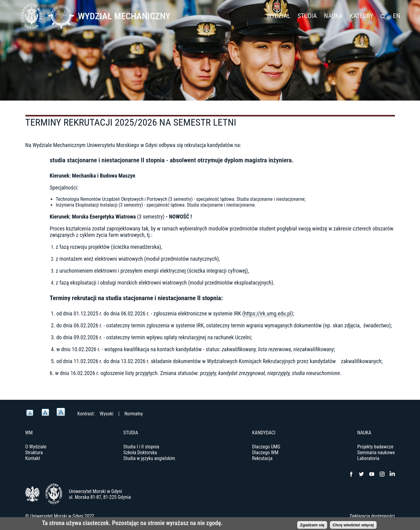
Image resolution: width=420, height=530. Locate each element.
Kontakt (33, 458)
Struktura (34, 453)
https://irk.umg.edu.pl (268, 313)
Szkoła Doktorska (140, 453)
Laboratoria (368, 458)
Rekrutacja (262, 458)
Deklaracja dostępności (372, 516)
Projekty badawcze (375, 447)
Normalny (134, 414)
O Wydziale (36, 447)
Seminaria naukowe (376, 453)
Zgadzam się (312, 526)
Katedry (362, 16)
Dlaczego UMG (266, 447)
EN (397, 16)
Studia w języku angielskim (149, 458)
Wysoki (106, 414)
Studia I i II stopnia (141, 447)
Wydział (278, 16)
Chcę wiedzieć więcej (353, 526)
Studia (307, 16)
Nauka (333, 16)
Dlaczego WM (265, 453)
